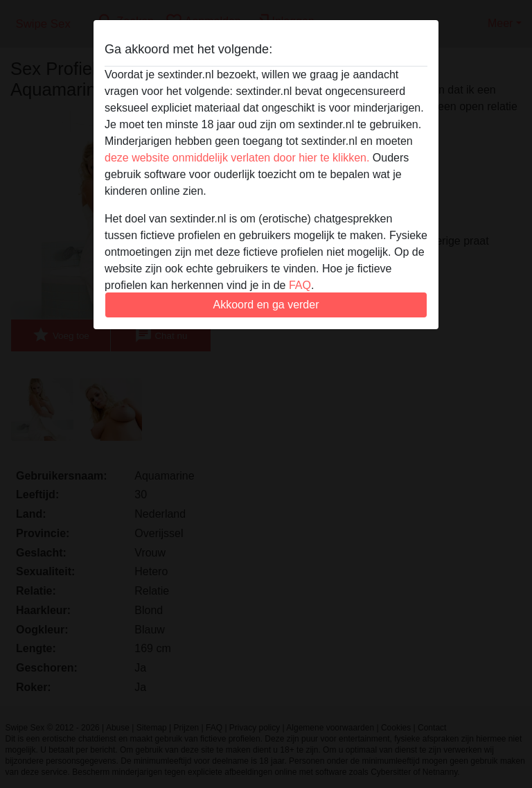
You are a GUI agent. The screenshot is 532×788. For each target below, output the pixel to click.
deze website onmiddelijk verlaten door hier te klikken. (237, 158)
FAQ (300, 285)
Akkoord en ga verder (266, 305)
